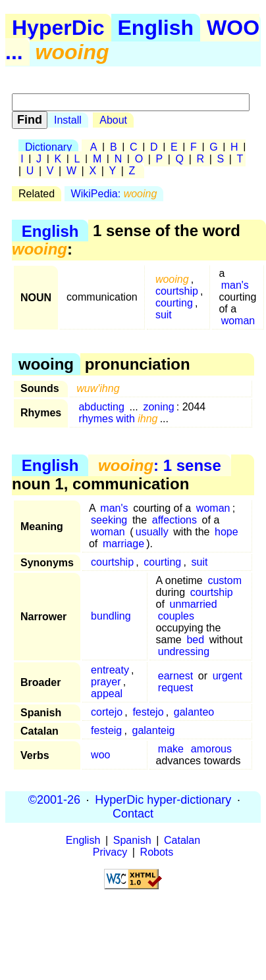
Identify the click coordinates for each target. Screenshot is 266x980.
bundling (111, 616)
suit (164, 315)
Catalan (182, 840)
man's (235, 285)
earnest (175, 676)
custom (225, 580)
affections (174, 520)
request (175, 688)
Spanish (132, 840)
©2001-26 (54, 800)
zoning (158, 407)
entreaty (110, 670)
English (156, 28)
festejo (148, 712)
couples (176, 616)
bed (195, 640)
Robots (157, 852)
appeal (107, 694)
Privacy (110, 852)
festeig (106, 730)
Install (68, 120)
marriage (123, 544)
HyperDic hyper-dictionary (163, 800)
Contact (133, 814)
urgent (227, 676)
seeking (109, 520)
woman (238, 321)
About (113, 120)
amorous (211, 749)
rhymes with (118, 419)
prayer (106, 682)
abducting (101, 407)
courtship (177, 291)
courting (174, 303)
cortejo (107, 712)
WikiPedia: (114, 194)
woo (100, 755)
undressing (184, 651)
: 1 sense (160, 465)
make (171, 749)
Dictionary (48, 147)
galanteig (154, 730)
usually (152, 532)
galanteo (194, 712)
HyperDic (58, 28)
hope (226, 532)
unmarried (194, 604)
